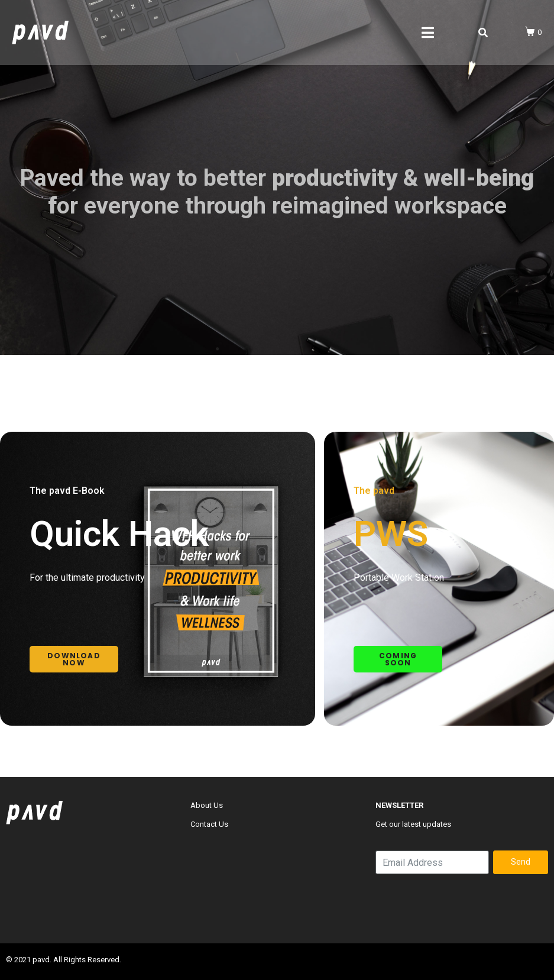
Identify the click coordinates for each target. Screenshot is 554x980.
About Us (207, 805)
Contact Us (209, 824)
